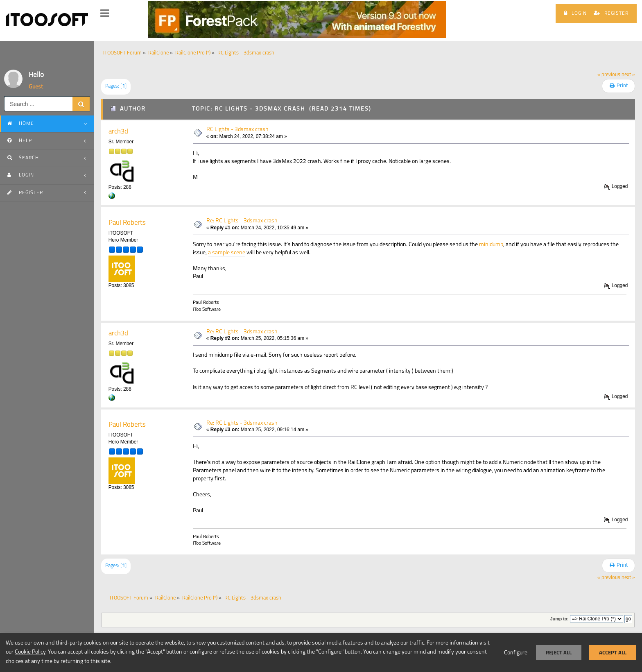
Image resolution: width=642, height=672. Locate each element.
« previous (609, 75)
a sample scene (227, 253)
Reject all (559, 653)
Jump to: (559, 619)
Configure (516, 653)
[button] (105, 14)
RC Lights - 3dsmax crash (237, 130)
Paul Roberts (127, 223)
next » (628, 75)
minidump (491, 245)
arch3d (118, 132)
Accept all (613, 653)
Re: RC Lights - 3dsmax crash (242, 221)
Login (575, 13)
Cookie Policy (30, 652)
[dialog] (321, 652)
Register (611, 13)
